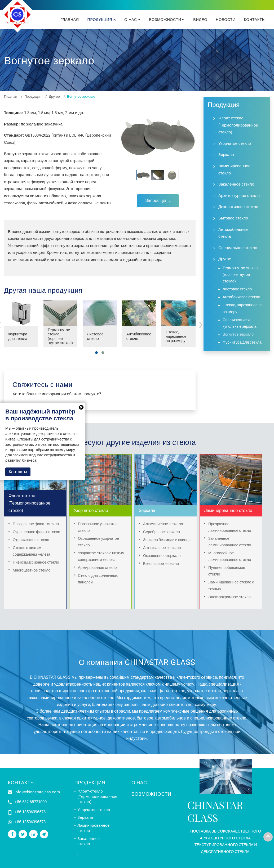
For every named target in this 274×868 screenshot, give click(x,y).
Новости (226, 20)
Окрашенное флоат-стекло (36, 532)
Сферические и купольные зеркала (240, 323)
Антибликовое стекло (139, 337)
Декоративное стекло (238, 207)
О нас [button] (131, 20)
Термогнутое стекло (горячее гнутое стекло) (60, 337)
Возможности (151, 794)
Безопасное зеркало (161, 564)
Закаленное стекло (236, 184)
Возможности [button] (166, 20)
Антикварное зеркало (162, 548)
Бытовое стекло (233, 218)
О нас (139, 783)
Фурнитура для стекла (18, 337)
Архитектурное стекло (239, 196)
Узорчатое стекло (235, 143)
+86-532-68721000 (31, 802)
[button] (96, 353)
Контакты (255, 20)
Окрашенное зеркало (162, 556)
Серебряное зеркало (162, 532)
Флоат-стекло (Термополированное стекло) (238, 125)
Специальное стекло (238, 248)
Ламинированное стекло (234, 170)
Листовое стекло (95, 337)
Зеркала (226, 155)
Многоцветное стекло (32, 570)
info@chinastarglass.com (37, 792)
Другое (54, 96)
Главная (70, 20)
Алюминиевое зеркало (163, 524)
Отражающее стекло (31, 540)
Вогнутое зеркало (238, 334)
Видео (200, 20)
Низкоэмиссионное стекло (36, 562)
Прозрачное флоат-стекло (36, 524)
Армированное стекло (97, 568)
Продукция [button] (100, 20)
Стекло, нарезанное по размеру (176, 337)
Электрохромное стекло (229, 597)
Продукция (33, 96)
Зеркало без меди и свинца (167, 540)
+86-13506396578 (30, 812)
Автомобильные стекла (233, 233)
